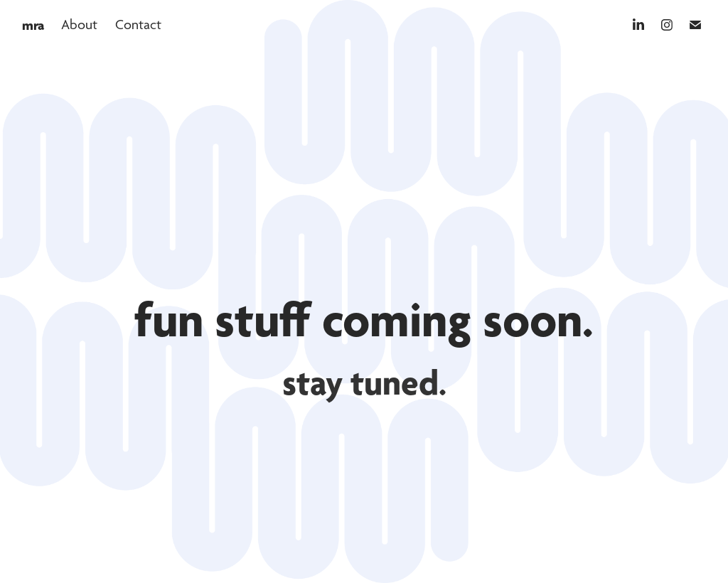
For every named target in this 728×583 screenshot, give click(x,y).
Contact (138, 25)
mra (33, 25)
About (79, 25)
